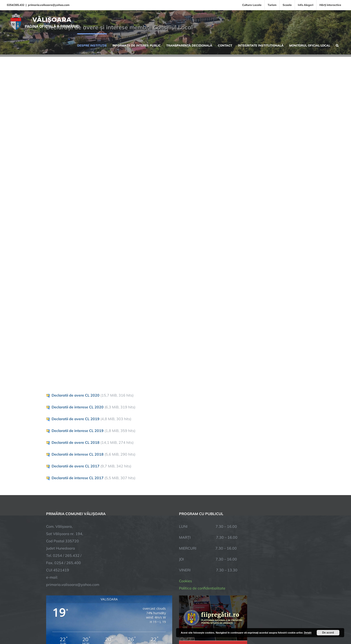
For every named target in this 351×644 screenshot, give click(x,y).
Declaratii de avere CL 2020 (76, 395)
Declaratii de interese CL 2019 (78, 431)
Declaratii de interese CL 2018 (78, 454)
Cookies (185, 581)
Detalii (308, 633)
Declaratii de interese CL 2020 (78, 407)
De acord (328, 633)
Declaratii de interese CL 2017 (78, 478)
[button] (337, 45)
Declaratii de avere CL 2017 (76, 466)
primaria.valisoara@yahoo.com (49, 5)
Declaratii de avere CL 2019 (76, 419)
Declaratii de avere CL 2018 (76, 442)
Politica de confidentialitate (202, 588)
